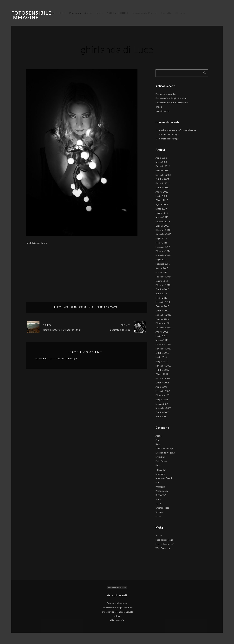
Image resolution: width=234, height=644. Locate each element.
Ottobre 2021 (162, 179)
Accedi (159, 535)
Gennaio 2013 (162, 306)
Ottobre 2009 (162, 370)
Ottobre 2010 (162, 353)
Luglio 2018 (161, 238)
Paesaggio (160, 487)
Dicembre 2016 (163, 251)
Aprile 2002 (161, 387)
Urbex (158, 516)
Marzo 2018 (161, 243)
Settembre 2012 (163, 315)
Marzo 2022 (161, 162)
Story (158, 499)
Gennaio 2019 (162, 226)
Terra (158, 504)
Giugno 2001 (162, 400)
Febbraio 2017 (163, 247)
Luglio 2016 (161, 260)
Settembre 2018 (163, 234)
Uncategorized (162, 508)
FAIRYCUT (160, 457)
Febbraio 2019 (163, 222)
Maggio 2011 (162, 340)
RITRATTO (113, 307)
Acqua (159, 436)
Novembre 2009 (163, 366)
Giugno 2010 (162, 361)
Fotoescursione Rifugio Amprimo (171, 98)
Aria (157, 440)
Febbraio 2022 (163, 166)
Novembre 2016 (163, 255)
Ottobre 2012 (162, 311)
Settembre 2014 (163, 277)
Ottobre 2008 (162, 383)
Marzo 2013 (161, 298)
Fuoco (158, 465)
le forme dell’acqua (187, 130)
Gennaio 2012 (162, 319)
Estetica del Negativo (166, 453)
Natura (159, 482)
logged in (53, 358)
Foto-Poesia (161, 461)
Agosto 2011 (162, 332)
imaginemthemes (167, 130)
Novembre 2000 (163, 408)
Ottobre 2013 (162, 289)
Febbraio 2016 (163, 264)
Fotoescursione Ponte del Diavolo (172, 103)
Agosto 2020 (162, 192)
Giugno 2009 (162, 374)
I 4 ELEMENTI (162, 470)
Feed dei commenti (165, 544)
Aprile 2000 (161, 417)
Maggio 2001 (162, 404)
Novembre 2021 (163, 175)
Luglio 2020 (161, 196)
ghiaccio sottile (163, 111)
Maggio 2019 (162, 217)
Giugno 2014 (162, 281)
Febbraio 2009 (163, 378)
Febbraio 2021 (163, 183)
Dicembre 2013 (163, 285)
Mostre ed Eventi (164, 478)
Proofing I (174, 134)
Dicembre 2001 (163, 395)
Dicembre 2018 (163, 230)
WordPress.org (163, 548)
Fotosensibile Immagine (31, 15)
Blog (103, 307)
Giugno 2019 (162, 213)
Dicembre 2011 (163, 323)
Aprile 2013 (161, 294)
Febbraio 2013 (163, 302)
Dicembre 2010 (163, 344)
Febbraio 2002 (163, 391)
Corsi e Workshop (164, 448)
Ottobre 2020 (162, 188)
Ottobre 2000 (162, 412)
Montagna (160, 474)
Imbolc (159, 107)
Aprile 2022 (161, 158)
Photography (162, 491)
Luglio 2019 (161, 209)
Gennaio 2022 (162, 171)
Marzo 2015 (161, 272)
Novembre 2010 (163, 349)
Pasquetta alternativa (166, 94)
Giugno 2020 (162, 200)
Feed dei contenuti (164, 540)
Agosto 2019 (162, 204)
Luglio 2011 (161, 336)
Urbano (159, 512)
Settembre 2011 (163, 328)
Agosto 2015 (162, 268)
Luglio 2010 (161, 357)
